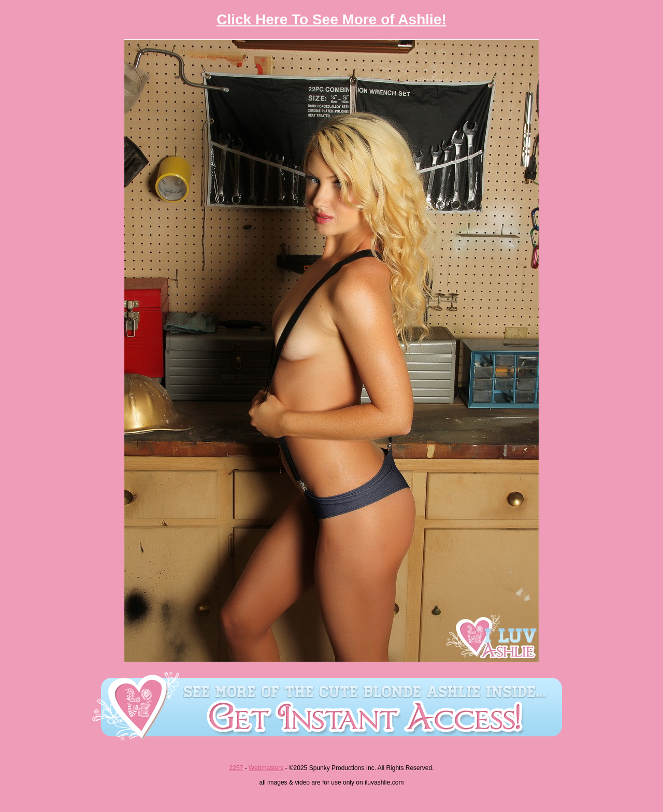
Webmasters (266, 768)
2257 (236, 768)
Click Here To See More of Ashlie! (331, 19)
